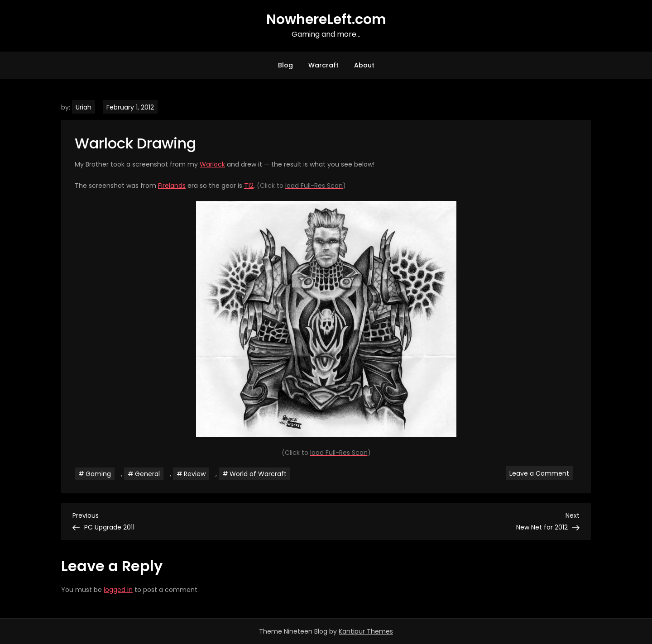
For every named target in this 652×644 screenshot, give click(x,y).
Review (195, 474)
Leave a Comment (541, 473)
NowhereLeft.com (326, 19)
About (364, 65)
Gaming (98, 474)
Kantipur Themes (366, 631)
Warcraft (324, 65)
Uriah (84, 107)
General (147, 474)
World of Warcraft (258, 474)
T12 (249, 186)
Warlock (212, 164)
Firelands (172, 186)
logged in (118, 590)
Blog (285, 65)
